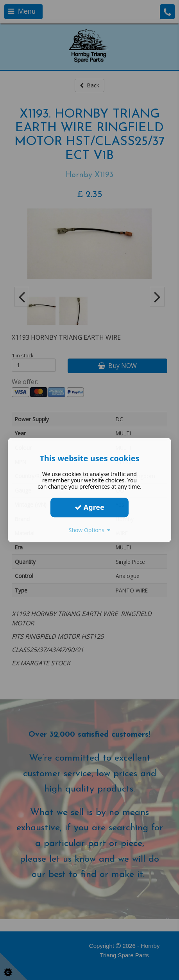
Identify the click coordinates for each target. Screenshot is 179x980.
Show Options (90, 530)
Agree (89, 507)
